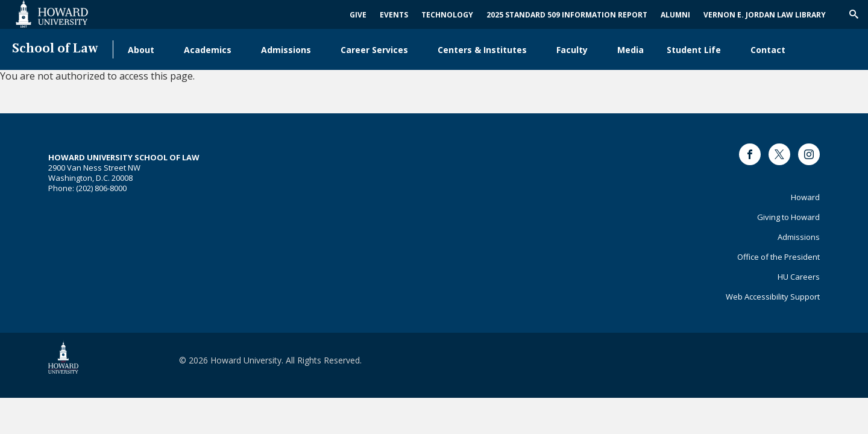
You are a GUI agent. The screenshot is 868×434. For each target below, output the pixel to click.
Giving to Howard (788, 217)
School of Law (55, 49)
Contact (768, 50)
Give (358, 15)
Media (631, 50)
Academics (208, 50)
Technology (447, 15)
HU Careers (799, 277)
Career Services (374, 50)
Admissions (286, 50)
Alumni (675, 15)
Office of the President (778, 257)
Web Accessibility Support (773, 297)
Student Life (694, 50)
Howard (805, 197)
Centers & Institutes (482, 50)
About (141, 50)
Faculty (572, 50)
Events (394, 15)
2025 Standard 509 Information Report (567, 15)
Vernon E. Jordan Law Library (765, 15)
